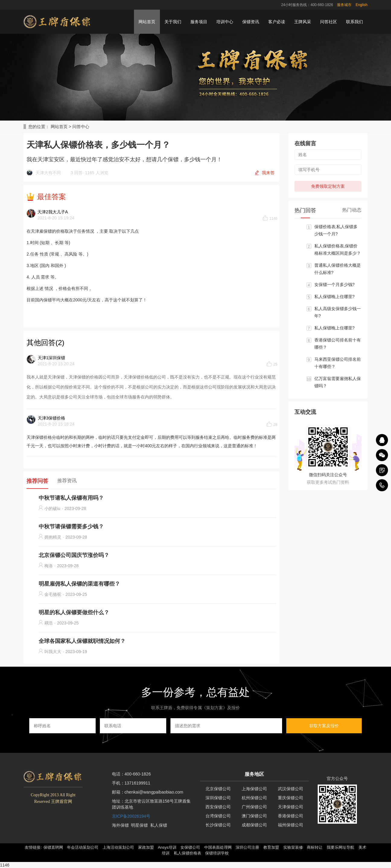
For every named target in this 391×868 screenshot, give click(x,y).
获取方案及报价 (324, 726)
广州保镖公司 (254, 807)
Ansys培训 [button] (167, 847)
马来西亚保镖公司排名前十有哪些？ (338, 363)
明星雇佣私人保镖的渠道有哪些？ (79, 584)
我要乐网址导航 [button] (340, 847)
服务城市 (344, 5)
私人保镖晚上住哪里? (335, 297)
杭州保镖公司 (254, 798)
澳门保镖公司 (254, 816)
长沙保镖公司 (218, 825)
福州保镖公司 (291, 825)
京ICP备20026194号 (131, 816)
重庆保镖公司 (291, 798)
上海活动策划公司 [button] (118, 847)
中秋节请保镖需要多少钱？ (71, 527)
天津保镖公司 (291, 807)
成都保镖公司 (254, 825)
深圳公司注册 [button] (247, 847)
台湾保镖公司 (218, 816)
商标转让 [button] (315, 847)
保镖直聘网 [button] (53, 847)
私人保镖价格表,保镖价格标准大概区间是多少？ (338, 250)
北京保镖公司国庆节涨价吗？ (74, 555)
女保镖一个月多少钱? (335, 285)
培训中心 (225, 22)
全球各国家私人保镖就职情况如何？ (82, 641)
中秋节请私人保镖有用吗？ (71, 498)
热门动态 (352, 210)
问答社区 (329, 22)
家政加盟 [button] (146, 847)
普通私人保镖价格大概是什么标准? (338, 269)
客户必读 (277, 22)
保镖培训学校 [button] (217, 853)
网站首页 (147, 22)
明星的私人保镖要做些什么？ (74, 612)
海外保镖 (120, 825)
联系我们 (354, 22)
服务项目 (199, 22)
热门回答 (305, 210)
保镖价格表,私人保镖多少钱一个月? (336, 230)
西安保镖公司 (218, 807)
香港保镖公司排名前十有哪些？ (338, 344)
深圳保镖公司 (218, 798)
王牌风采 (303, 22)
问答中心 (81, 127)
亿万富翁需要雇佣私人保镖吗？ (338, 382)
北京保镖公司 (218, 789)
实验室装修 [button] (293, 847)
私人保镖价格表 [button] (188, 853)
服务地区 (254, 774)
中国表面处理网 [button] (218, 847)
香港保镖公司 (291, 816)
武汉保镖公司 (291, 789)
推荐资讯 (67, 481)
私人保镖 (159, 825)
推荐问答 (37, 481)
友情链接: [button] (33, 847)
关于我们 (173, 22)
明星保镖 (139, 825)
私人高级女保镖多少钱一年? (338, 312)
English (362, 5)
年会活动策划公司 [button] (83, 847)
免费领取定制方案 (328, 186)
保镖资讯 (251, 22)
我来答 (268, 173)
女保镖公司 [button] (190, 847)
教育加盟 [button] (271, 847)
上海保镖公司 (254, 789)
